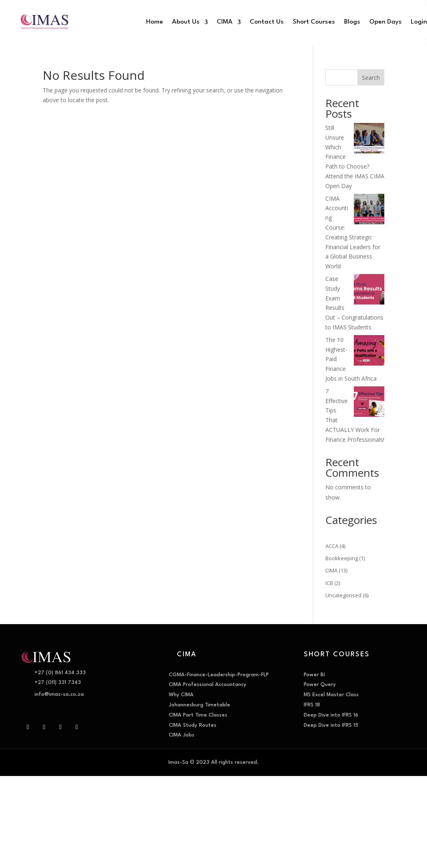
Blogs (352, 22)
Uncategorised (343, 595)
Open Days (386, 22)
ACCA (332, 546)
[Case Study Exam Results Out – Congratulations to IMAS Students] (369, 291)
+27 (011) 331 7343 (58, 683)
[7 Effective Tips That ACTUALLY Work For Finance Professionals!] (369, 403)
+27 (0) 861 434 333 (60, 673)
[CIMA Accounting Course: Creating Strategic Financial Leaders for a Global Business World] (369, 210)
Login (419, 22)
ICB (329, 583)
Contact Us (267, 22)
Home (155, 22)
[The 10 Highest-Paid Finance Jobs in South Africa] (369, 352)
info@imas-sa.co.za (59, 694)
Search (371, 78)
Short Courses (314, 22)
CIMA (225, 22)
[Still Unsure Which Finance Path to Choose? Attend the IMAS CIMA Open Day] (369, 140)
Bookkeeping (342, 558)
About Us (186, 22)
